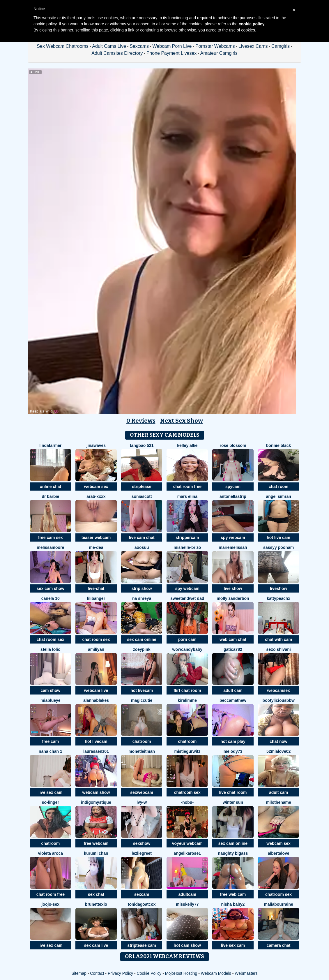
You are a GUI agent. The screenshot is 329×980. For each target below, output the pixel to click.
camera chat (279, 945)
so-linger (51, 802)
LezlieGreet (141, 853)
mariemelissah (233, 547)
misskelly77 (187, 904)
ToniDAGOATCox (142, 904)
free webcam (96, 843)
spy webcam (233, 537)
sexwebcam (142, 792)
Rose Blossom (233, 445)
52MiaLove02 (278, 751)
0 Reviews (141, 421)
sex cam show (51, 588)
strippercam (187, 537)
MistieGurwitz (187, 751)
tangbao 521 (142, 445)
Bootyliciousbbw (278, 700)
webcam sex (96, 487)
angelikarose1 (187, 853)
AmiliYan (96, 649)
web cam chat (233, 639)
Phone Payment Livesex (172, 53)
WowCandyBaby (187, 649)
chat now (278, 741)
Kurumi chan (96, 853)
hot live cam (278, 537)
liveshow (278, 588)
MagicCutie (142, 700)
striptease (142, 487)
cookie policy (252, 24)
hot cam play (233, 741)
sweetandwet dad (187, 598)
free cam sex (51, 537)
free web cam (233, 894)
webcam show (96, 792)
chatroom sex (187, 792)
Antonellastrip (233, 496)
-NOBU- (188, 802)
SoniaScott (142, 496)
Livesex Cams (253, 46)
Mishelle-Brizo (187, 547)
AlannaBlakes (96, 700)
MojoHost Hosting (181, 973)
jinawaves (96, 445)
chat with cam (278, 639)
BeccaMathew (233, 700)
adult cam (233, 690)
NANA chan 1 (51, 751)
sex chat (96, 894)
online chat (50, 487)
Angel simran (278, 496)
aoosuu (142, 547)
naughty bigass (233, 853)
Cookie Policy (149, 973)
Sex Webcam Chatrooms (63, 46)
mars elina (187, 496)
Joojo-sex (51, 904)
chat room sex (51, 639)
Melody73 (233, 751)
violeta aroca (51, 853)
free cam (51, 741)
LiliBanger (96, 598)
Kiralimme (187, 700)
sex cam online (141, 639)
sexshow (142, 843)
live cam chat (142, 537)
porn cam (187, 639)
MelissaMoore (50, 547)
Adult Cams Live (109, 46)
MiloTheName (278, 802)
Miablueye (50, 700)
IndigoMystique (96, 802)
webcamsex (278, 690)
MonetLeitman (142, 751)
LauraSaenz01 (96, 751)
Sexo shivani (279, 649)
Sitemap (79, 973)
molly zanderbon (233, 598)
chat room (279, 487)
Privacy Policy (120, 973)
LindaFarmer (50, 445)
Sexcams (139, 46)
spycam (233, 487)
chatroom (142, 741)
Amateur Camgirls (219, 53)
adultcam (187, 894)
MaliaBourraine (278, 904)
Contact (97, 973)
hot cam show (187, 945)
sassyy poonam (278, 547)
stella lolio (50, 649)
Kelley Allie (187, 445)
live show (233, 588)
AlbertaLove (279, 853)
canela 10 (51, 598)
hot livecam (142, 690)
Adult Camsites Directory (117, 53)
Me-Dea (96, 547)
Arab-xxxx (96, 496)
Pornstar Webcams (215, 46)
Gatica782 (233, 649)
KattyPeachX (278, 598)
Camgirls (281, 46)
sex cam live (96, 945)
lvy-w (142, 802)
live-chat (96, 588)
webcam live (96, 690)
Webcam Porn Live (172, 46)
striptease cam (142, 945)
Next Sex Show (182, 421)
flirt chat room (187, 690)
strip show (142, 588)
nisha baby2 (233, 904)
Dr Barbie (50, 496)
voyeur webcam (187, 843)
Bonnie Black (279, 445)
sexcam (142, 894)
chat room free (187, 487)
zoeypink (142, 649)
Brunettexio (96, 904)
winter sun (233, 802)
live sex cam (51, 792)
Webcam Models (216, 973)
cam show (50, 690)
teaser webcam (96, 537)
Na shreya (142, 598)
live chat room (233, 792)
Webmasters (246, 973)
